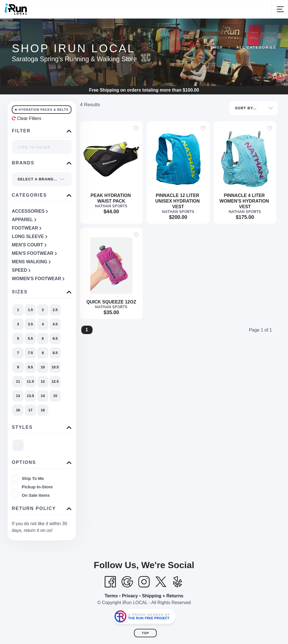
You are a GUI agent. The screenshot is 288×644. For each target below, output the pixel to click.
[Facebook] (110, 600)
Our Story (117, 27)
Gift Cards (213, 27)
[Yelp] (178, 600)
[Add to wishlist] (136, 147)
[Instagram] (144, 600)
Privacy (130, 614)
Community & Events (165, 27)
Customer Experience (75, 27)
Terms (111, 614)
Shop (37, 27)
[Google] (127, 600)
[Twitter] (161, 600)
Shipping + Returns (163, 614)
